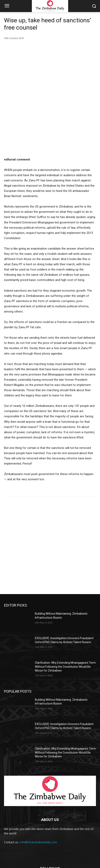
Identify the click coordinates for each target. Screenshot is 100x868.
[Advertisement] (50, 521)
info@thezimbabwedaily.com (38, 797)
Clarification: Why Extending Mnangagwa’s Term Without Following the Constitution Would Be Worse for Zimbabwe (65, 622)
